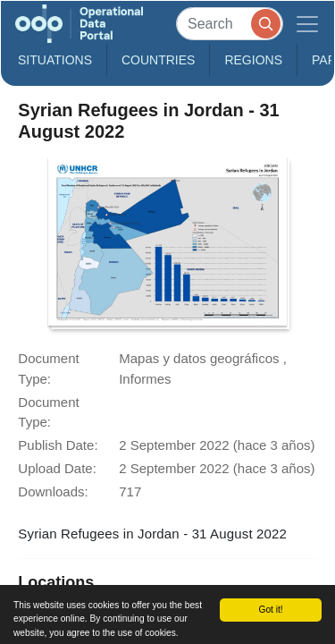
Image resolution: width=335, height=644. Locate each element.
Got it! (270, 610)
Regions (253, 60)
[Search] (230, 24)
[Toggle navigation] (307, 24)
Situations (55, 60)
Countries (158, 60)
